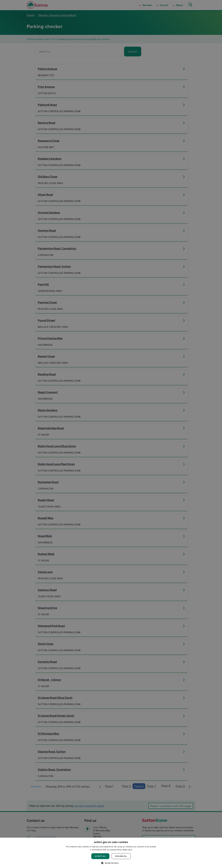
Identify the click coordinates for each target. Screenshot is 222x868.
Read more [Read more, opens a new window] (127, 850)
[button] (111, 863)
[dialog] (111, 853)
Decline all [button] (121, 856)
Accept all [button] (100, 856)
